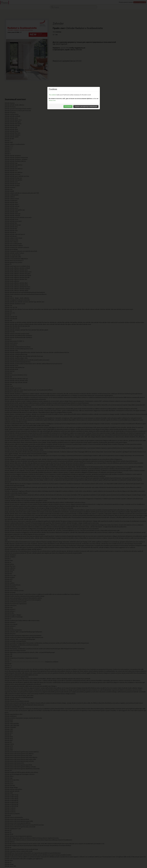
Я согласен (68, 106)
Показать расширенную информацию (86, 106)
